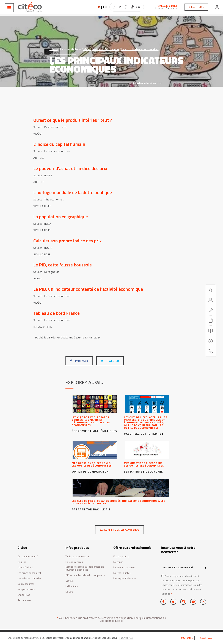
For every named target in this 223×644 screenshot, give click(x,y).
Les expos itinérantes (125, 578)
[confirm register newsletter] (205, 568)
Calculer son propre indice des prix (68, 241)
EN (105, 7)
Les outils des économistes (140, 49)
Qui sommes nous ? (28, 557)
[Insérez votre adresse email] (184, 567)
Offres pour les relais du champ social (85, 575)
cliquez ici (118, 621)
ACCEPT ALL (206, 638)
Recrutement (24, 600)
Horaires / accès (74, 562)
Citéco (54, 49)
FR (98, 7)
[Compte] (211, 300)
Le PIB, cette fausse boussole (63, 265)
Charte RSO (24, 595)
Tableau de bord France (57, 313)
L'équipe (22, 562)
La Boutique (72, 586)
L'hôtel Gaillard (25, 567)
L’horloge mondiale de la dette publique (73, 192)
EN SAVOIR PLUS (126, 638)
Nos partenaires (26, 589)
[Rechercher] (211, 331)
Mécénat (118, 562)
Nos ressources (26, 584)
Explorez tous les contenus (119, 530)
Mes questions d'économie (101, 49)
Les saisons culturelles (30, 578)
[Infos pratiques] (211, 341)
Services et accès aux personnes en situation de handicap (85, 568)
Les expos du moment (29, 573)
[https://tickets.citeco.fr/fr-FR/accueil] (211, 310)
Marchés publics (122, 573)
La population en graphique (61, 217)
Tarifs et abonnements (77, 557)
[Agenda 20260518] (211, 321)
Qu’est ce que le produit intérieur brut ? (73, 120)
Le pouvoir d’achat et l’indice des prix (70, 168)
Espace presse (121, 557)
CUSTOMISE (187, 638)
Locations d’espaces (124, 567)
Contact (69, 581)
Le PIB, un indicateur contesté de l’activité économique (88, 289)
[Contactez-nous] (211, 351)
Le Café (69, 592)
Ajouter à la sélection (146, 83)
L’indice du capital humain (59, 144)
